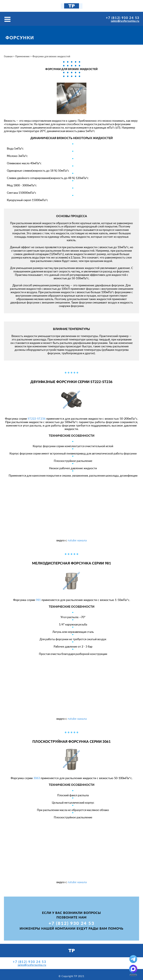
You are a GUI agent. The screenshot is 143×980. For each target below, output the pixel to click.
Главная (8, 56)
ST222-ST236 (37, 419)
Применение (22, 56)
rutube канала (77, 540)
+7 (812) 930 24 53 (123, 18)
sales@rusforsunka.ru (125, 21)
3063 (37, 778)
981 (38, 600)
